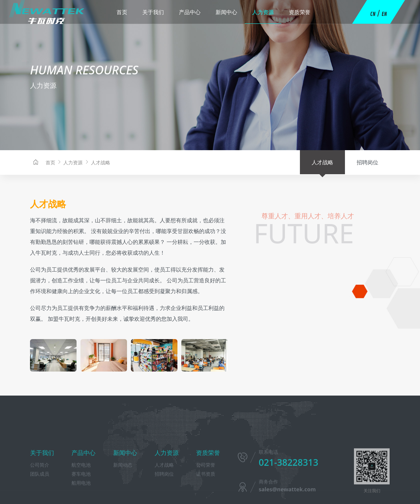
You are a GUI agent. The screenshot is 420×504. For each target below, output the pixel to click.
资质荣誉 (300, 12)
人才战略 (97, 162)
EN (384, 14)
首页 (122, 12)
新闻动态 (123, 491)
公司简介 (40, 491)
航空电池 (81, 491)
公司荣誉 (206, 491)
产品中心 (190, 12)
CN (373, 14)
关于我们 (153, 12)
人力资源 (263, 12)
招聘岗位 (367, 162)
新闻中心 (226, 12)
